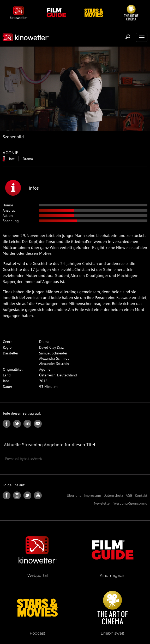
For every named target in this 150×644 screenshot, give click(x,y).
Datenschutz (113, 495)
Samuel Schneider (53, 353)
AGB (129, 495)
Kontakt (141, 495)
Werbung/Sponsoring (130, 503)
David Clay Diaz (51, 347)
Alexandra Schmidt (54, 358)
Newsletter (102, 503)
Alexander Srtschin (54, 364)
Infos (22, 188)
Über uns (74, 495)
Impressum (92, 495)
